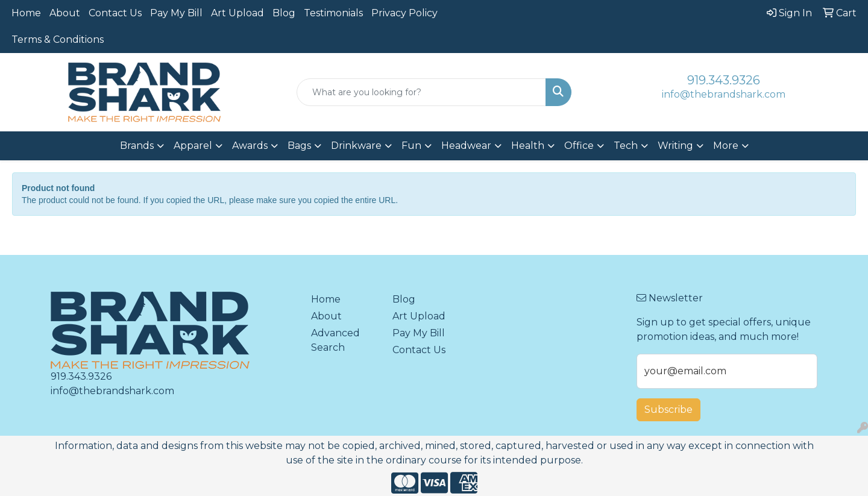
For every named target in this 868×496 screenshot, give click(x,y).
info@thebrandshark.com (724, 94)
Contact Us (115, 13)
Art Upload (237, 13)
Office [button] (579, 146)
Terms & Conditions (58, 39)
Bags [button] (299, 146)
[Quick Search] (421, 92)
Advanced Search (335, 340)
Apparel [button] (193, 146)
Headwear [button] (466, 146)
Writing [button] (675, 146)
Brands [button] (137, 146)
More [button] (726, 146)
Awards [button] (250, 146)
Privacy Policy (404, 13)
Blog (284, 13)
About (65, 13)
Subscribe (668, 410)
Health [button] (528, 146)
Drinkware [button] (356, 146)
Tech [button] (626, 146)
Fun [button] (411, 146)
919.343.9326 (724, 80)
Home (26, 13)
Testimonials (333, 13)
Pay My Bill (176, 13)
